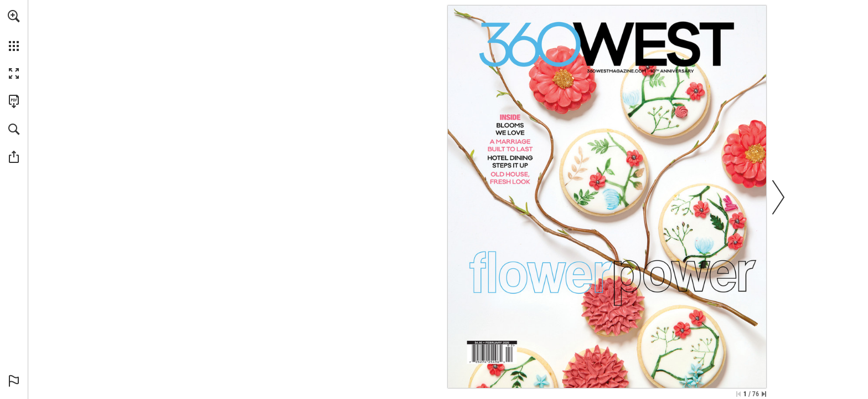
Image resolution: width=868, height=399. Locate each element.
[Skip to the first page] (738, 394)
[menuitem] (14, 30)
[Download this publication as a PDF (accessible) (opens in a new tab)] (14, 101)
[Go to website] (617, 71)
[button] (14, 16)
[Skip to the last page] (764, 394)
